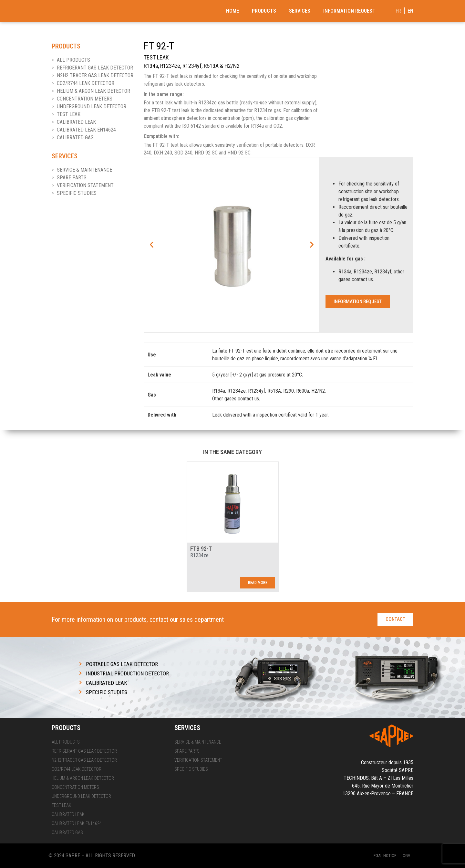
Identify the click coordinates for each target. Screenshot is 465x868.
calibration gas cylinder (287, 118)
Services (300, 11)
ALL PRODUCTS (73, 60)
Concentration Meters (85, 99)
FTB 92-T (201, 549)
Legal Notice (384, 856)
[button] (152, 245)
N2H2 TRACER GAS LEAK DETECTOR (95, 75)
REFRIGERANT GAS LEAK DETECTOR (95, 68)
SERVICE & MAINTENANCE (84, 170)
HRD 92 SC (206, 153)
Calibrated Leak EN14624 (86, 130)
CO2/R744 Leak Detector (86, 83)
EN (410, 11)
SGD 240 (183, 153)
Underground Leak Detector (92, 106)
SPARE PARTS (72, 178)
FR (398, 11)
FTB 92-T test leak (170, 110)
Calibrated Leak (76, 122)
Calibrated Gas (75, 138)
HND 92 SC (239, 153)
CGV (406, 856)
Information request (349, 11)
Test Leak (69, 114)
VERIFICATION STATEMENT (85, 185)
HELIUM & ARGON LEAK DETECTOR (93, 91)
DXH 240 (163, 153)
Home (232, 11)
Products (264, 11)
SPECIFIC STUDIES (77, 193)
